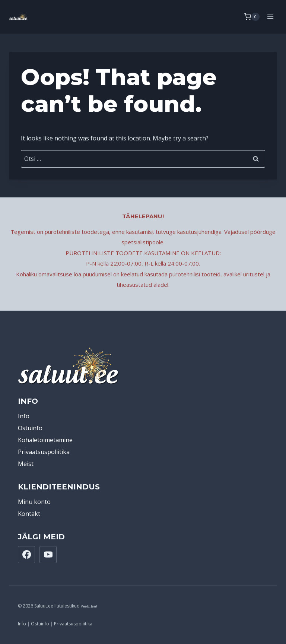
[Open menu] (270, 17)
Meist (26, 464)
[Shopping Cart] (252, 17)
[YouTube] (48, 555)
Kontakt (29, 514)
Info (24, 416)
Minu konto (34, 502)
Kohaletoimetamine (45, 440)
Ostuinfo (30, 428)
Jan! (94, 606)
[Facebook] (26, 555)
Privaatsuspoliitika (44, 452)
